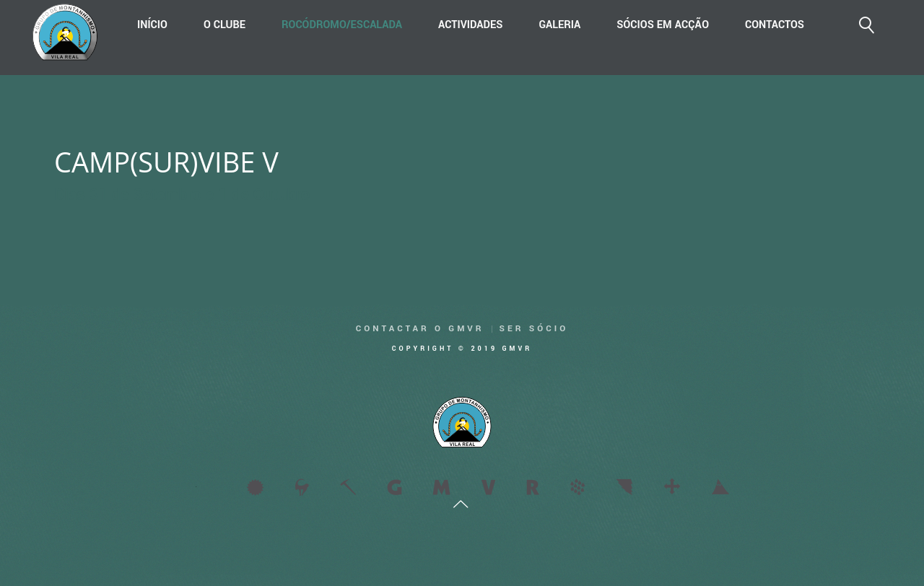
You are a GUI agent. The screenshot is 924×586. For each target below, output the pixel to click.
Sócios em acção (663, 25)
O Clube (225, 25)
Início (152, 25)
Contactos (775, 25)
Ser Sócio (534, 329)
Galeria (559, 25)
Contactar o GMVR (420, 329)
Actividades (470, 25)
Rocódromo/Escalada (342, 25)
